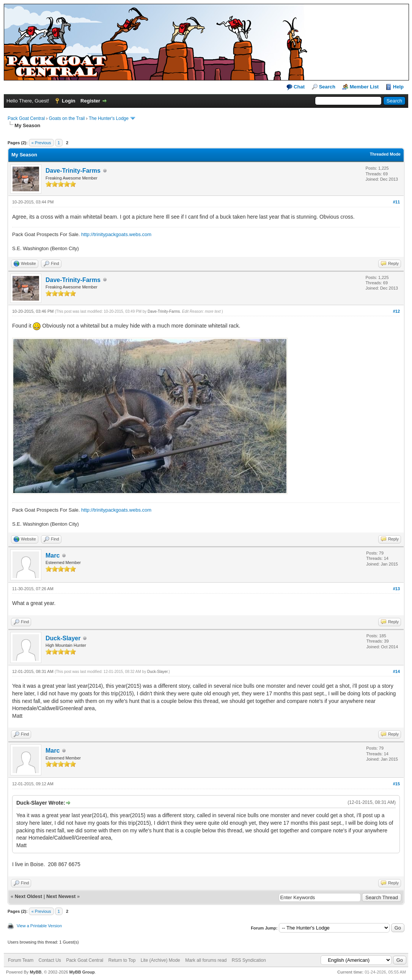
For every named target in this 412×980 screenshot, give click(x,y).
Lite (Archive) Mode (160, 960)
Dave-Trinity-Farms (73, 171)
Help (398, 87)
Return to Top (122, 960)
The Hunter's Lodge (109, 118)
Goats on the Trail (67, 118)
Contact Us (50, 960)
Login (68, 101)
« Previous (41, 143)
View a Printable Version (39, 926)
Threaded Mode (385, 154)
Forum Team (21, 960)
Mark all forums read (206, 960)
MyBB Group (82, 972)
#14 (396, 671)
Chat (296, 87)
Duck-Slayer (63, 638)
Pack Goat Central (26, 118)
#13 (396, 589)
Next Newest (61, 896)
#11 (396, 202)
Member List (364, 87)
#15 (396, 784)
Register (90, 101)
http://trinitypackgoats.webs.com (116, 234)
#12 (396, 311)
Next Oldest (28, 896)
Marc (53, 555)
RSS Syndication (249, 960)
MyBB (35, 972)
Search (327, 87)
